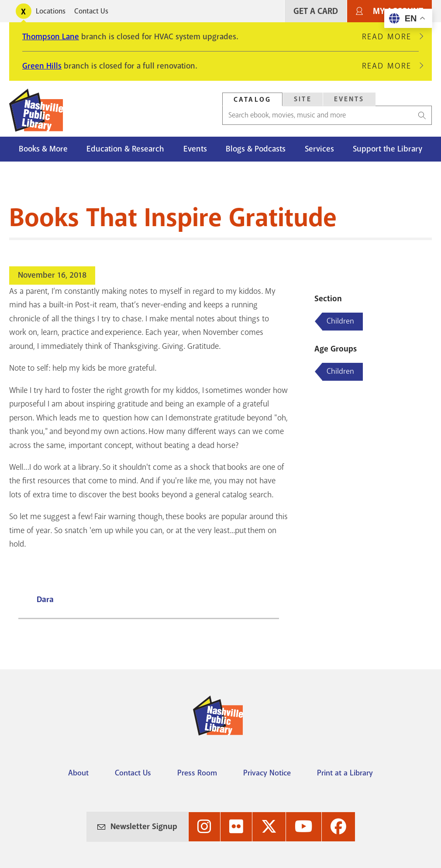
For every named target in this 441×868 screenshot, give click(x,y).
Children (340, 371)
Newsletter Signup (144, 827)
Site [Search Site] (303, 99)
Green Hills (42, 66)
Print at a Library (345, 773)
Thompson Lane (51, 37)
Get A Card (316, 11)
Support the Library (388, 149)
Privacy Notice (267, 773)
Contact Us (91, 11)
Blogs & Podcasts (256, 149)
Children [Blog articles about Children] (340, 321)
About (78, 773)
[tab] (252, 99)
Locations (51, 11)
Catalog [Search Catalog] (252, 100)
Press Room (197, 773)
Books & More (43, 149)
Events (195, 149)
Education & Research (125, 149)
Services (319, 149)
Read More (390, 37)
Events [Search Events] (349, 99)
